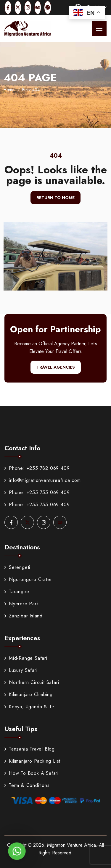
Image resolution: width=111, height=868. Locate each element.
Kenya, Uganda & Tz (29, 707)
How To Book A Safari (32, 773)
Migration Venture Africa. (72, 845)
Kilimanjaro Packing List (32, 761)
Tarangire (17, 592)
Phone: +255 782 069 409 (37, 468)
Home (9, 90)
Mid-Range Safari (26, 658)
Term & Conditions (27, 785)
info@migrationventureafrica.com (43, 480)
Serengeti (17, 567)
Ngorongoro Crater (28, 579)
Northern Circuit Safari (32, 682)
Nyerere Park (22, 604)
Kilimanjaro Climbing (29, 694)
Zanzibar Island (24, 616)
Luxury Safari (21, 670)
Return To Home (55, 198)
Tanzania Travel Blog (30, 749)
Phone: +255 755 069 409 (37, 492)
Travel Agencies (56, 367)
